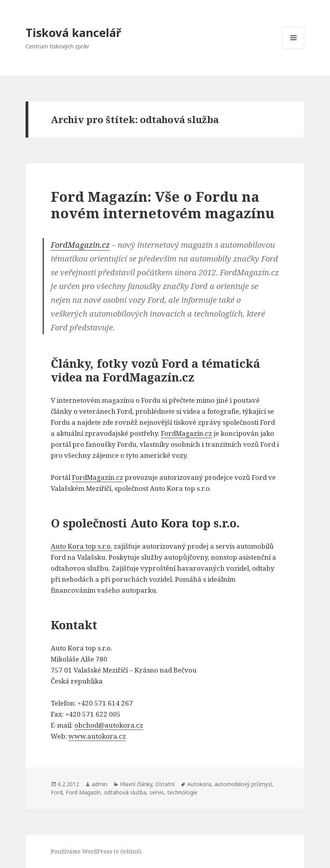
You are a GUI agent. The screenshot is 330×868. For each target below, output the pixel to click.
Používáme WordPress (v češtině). (97, 851)
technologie (182, 792)
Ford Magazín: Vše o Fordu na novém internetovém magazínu (163, 205)
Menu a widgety (294, 49)
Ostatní (165, 784)
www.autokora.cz (97, 736)
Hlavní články (136, 784)
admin (100, 784)
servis (157, 792)
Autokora (199, 784)
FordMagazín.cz (186, 433)
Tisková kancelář (73, 32)
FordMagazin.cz (80, 245)
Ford (57, 792)
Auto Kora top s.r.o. (81, 546)
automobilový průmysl (243, 784)
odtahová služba (125, 792)
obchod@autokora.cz (109, 725)
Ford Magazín (83, 792)
